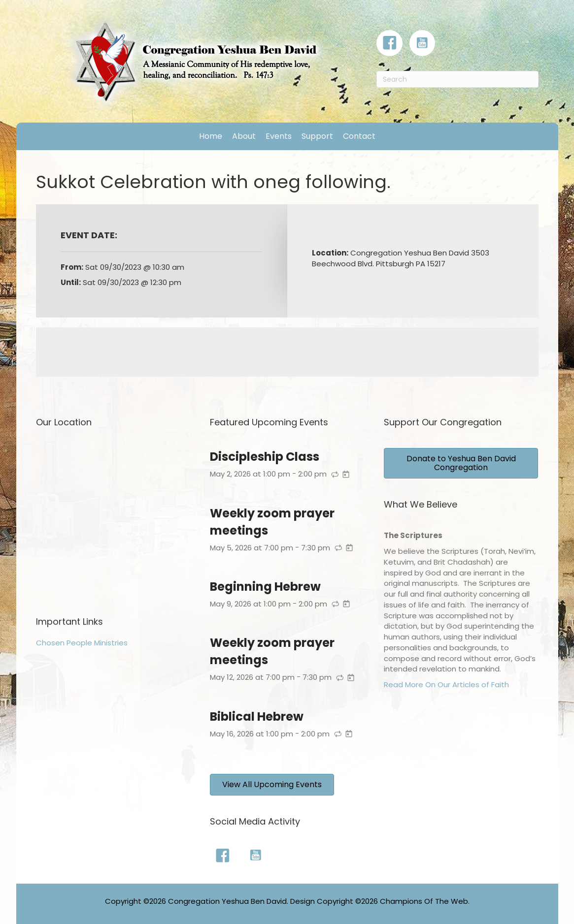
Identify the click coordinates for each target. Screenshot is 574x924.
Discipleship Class (265, 457)
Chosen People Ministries (82, 643)
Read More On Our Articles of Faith (446, 685)
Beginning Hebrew (265, 587)
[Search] (457, 79)
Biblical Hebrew (257, 717)
